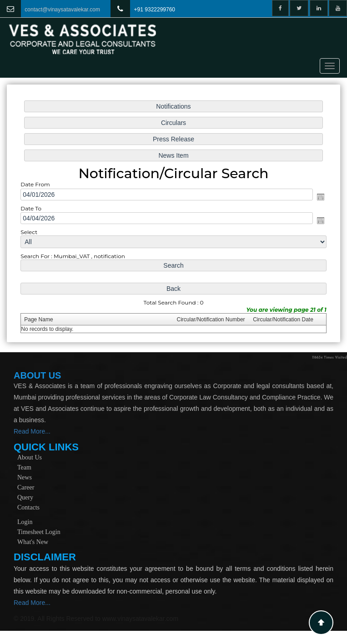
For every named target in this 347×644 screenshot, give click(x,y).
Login (25, 522)
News (25, 477)
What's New (33, 542)
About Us (30, 457)
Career (26, 487)
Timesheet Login (39, 532)
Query (25, 497)
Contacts (28, 507)
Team (24, 467)
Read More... (32, 431)
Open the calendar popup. (319, 197)
